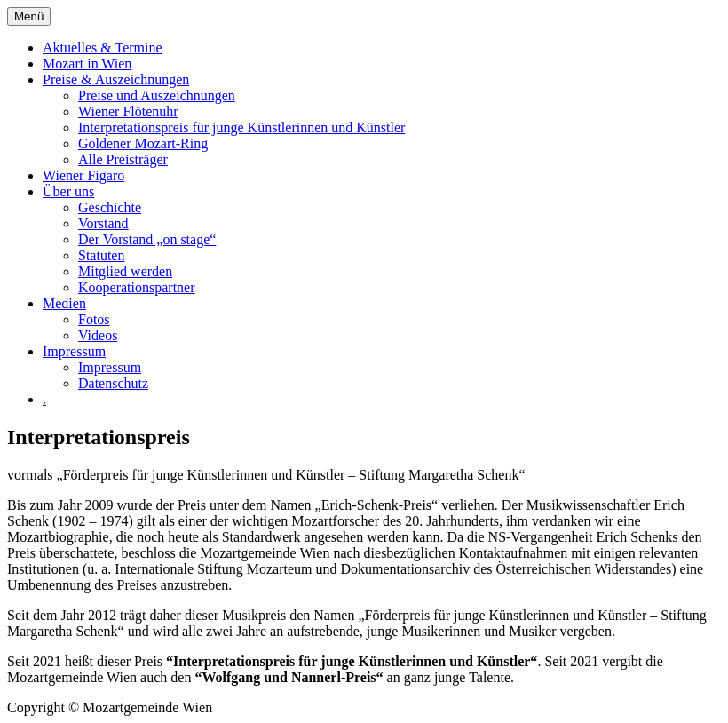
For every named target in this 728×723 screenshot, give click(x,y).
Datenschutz (113, 383)
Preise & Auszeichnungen (116, 79)
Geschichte (110, 207)
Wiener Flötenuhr (128, 111)
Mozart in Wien (87, 64)
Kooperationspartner (137, 287)
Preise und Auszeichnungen (157, 95)
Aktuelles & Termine (103, 48)
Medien (64, 303)
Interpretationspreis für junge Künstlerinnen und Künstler (241, 127)
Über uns (68, 191)
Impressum (74, 351)
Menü (29, 16)
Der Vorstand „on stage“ (147, 239)
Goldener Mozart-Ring (143, 143)
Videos (98, 335)
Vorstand (103, 223)
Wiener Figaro (83, 175)
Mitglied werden (125, 271)
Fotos (94, 319)
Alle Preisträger (123, 159)
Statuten (101, 255)
